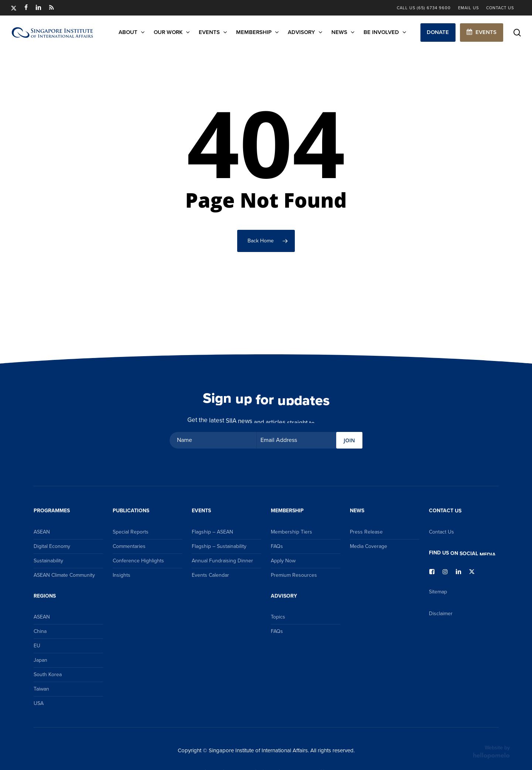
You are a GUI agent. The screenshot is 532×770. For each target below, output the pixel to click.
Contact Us (441, 532)
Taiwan (41, 689)
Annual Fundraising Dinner (222, 561)
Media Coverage (369, 546)
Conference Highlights (138, 561)
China (40, 631)
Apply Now (283, 561)
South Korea (48, 674)
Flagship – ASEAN (212, 532)
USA (39, 703)
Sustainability (48, 561)
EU (37, 646)
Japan (40, 660)
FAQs (277, 546)
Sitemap (438, 592)
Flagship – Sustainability (219, 546)
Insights (122, 575)
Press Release (366, 532)
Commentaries (129, 546)
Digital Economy (52, 546)
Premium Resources (294, 575)
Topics (278, 617)
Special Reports (131, 532)
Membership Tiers (291, 532)
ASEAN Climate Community (64, 575)
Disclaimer (441, 614)
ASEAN (42, 532)
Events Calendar (210, 575)
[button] (438, 33)
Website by (491, 752)
